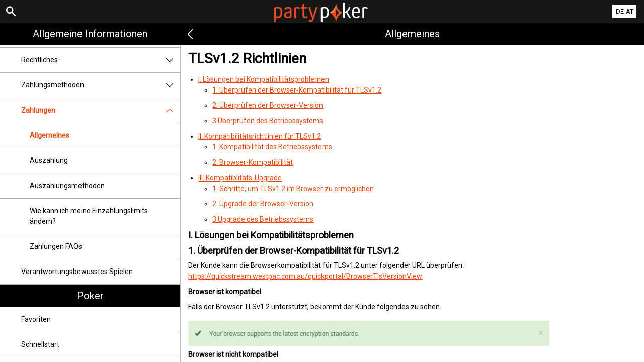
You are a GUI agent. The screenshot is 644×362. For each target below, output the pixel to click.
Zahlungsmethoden (101, 85)
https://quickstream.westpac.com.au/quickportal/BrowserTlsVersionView (305, 276)
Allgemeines (50, 135)
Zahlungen (101, 110)
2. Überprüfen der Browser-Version (268, 105)
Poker (90, 296)
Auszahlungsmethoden (67, 186)
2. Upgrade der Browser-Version (263, 204)
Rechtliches (101, 60)
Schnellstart (40, 344)
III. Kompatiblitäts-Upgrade (240, 178)
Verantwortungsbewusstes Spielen (77, 271)
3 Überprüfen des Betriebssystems (268, 121)
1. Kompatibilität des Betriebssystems (272, 147)
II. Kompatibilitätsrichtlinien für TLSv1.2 (260, 136)
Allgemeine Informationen (90, 34)
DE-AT (625, 11)
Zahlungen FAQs (56, 246)
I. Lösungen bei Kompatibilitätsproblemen (264, 79)
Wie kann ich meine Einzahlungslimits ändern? (89, 216)
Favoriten (36, 319)
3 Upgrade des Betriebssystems (263, 219)
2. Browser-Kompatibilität (253, 162)
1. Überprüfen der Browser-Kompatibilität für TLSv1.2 (297, 90)
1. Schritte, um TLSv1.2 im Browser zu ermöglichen (293, 189)
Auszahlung (49, 160)
